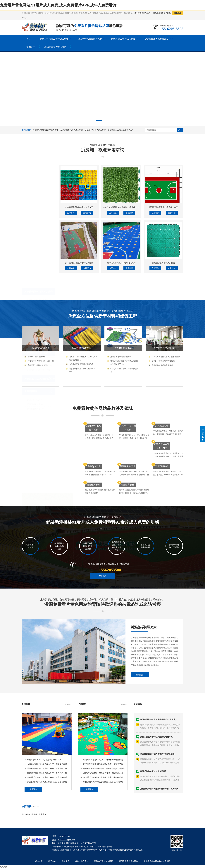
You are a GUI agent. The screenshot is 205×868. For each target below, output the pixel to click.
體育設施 (108, 847)
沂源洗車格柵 (33, 273)
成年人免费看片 (82, 861)
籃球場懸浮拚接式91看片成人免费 (121, 312)
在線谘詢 (103, 584)
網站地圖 (4, 867)
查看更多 (140, 704)
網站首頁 (39, 861)
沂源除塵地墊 (33, 260)
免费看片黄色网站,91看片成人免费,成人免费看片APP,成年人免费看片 (58, 5)
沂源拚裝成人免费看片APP (158, 39)
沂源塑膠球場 (31, 325)
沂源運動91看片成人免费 (123, 39)
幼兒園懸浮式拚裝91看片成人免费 (79, 312)
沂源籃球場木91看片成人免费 (40, 299)
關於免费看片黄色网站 (141, 13)
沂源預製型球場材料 (36, 343)
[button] (99, 121)
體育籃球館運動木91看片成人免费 (164, 256)
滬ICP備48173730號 (95, 847)
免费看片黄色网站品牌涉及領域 (157, 861)
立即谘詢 (71, 262)
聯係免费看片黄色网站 (162, 13)
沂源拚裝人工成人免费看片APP (121, 130)
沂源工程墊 (32, 264)
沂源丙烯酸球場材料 (36, 338)
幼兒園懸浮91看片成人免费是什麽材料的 (44, 799)
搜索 (180, 130)
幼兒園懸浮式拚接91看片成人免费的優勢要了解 (103, 804)
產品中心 (52, 861)
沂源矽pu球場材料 (35, 334)
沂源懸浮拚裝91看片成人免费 (54, 39)
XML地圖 (178, 13)
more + (68, 744)
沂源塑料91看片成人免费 (90, 39)
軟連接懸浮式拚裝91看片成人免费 (79, 256)
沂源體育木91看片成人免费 (39, 304)
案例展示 (31, 47)
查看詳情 (87, 262)
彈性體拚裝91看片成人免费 (164, 312)
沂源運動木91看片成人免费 (72, 130)
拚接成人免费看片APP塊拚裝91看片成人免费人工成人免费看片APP (131, 256)
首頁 (29, 39)
